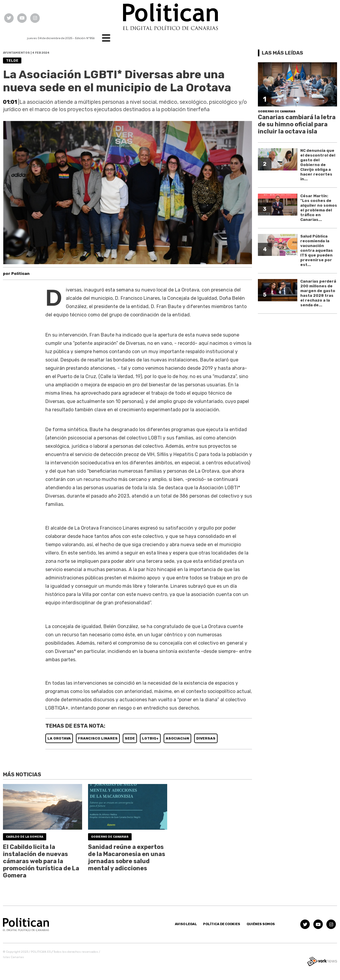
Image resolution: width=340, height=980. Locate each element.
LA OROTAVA (59, 738)
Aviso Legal (186, 924)
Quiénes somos (261, 924)
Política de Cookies (222, 924)
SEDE (130, 738)
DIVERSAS (206, 738)
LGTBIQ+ (150, 738)
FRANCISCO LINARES (98, 738)
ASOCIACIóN (177, 738)
